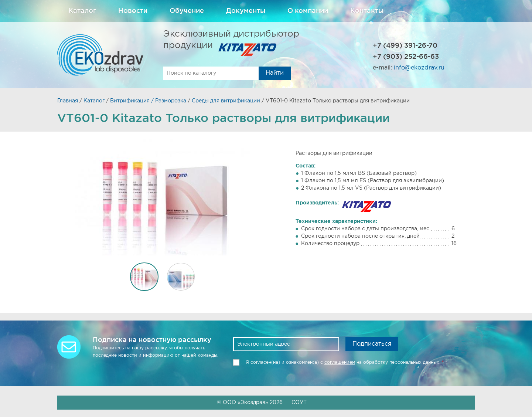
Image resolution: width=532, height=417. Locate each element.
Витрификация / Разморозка (148, 101)
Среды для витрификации (226, 101)
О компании (308, 11)
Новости (133, 11)
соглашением (340, 362)
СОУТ (299, 403)
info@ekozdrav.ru (419, 68)
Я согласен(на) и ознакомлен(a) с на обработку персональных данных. (345, 362)
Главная (68, 101)
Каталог (82, 11)
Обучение (187, 11)
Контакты (367, 11)
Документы (246, 11)
